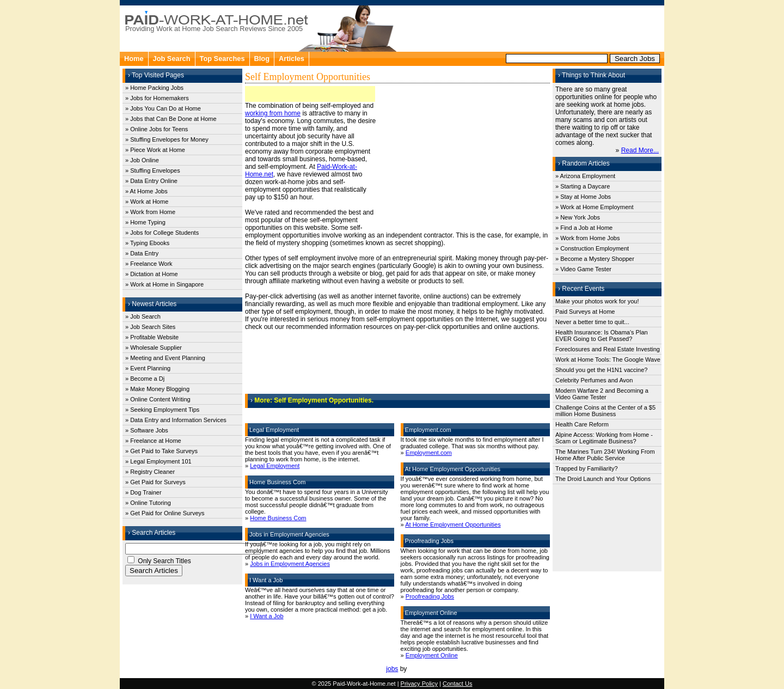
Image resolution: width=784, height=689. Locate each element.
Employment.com (429, 453)
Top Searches (222, 59)
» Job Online (142, 160)
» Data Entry (142, 253)
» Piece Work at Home (155, 150)
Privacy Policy (419, 684)
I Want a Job (267, 616)
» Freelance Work (149, 264)
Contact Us (457, 684)
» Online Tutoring (148, 503)
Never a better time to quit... (592, 322)
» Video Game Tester (583, 269)
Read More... (640, 150)
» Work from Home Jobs (587, 238)
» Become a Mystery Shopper (595, 259)
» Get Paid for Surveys (155, 482)
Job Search (172, 59)
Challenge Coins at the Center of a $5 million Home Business (605, 411)
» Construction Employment (592, 248)
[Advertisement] (531, 27)
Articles (292, 59)
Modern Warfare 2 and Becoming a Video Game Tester (602, 394)
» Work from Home (150, 212)
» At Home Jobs (146, 191)
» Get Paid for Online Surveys (165, 513)
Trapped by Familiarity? (587, 468)
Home (134, 59)
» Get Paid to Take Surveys (161, 451)
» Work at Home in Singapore (164, 284)
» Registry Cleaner (150, 472)
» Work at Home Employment (594, 207)
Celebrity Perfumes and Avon (594, 380)
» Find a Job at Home (584, 228)
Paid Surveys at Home (585, 312)
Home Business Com (278, 518)
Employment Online (432, 655)
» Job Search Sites (150, 327)
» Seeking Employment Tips (162, 410)
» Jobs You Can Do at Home (163, 108)
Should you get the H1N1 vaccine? (601, 370)
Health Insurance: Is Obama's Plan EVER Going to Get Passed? (602, 336)
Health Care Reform (582, 424)
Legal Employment (275, 466)
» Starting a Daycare (583, 186)
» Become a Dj (145, 379)
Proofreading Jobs (430, 596)
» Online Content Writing (158, 399)
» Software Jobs (147, 430)
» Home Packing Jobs (154, 88)
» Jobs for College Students (162, 233)
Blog (262, 59)
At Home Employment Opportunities (453, 525)
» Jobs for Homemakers (157, 98)
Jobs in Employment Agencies (290, 564)
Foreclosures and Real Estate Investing (608, 349)
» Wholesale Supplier (154, 347)
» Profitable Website (152, 337)
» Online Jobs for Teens (157, 129)
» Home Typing (145, 222)
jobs (392, 669)
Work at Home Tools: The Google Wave (608, 359)
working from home (273, 113)
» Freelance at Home (153, 441)
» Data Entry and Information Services (176, 420)
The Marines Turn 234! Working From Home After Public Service (605, 455)
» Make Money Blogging (157, 389)
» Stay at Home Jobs (583, 197)
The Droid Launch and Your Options (603, 479)
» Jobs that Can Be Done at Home (171, 119)
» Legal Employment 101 (158, 461)
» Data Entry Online (151, 181)
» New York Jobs (578, 217)
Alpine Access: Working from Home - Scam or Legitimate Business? (604, 438)
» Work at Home (147, 202)
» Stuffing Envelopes (153, 170)
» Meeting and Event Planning (165, 358)
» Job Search (143, 316)
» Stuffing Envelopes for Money (167, 139)
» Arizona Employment (585, 176)
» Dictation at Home (152, 274)
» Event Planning (148, 368)
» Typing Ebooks (147, 243)
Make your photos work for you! (597, 301)
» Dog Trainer (143, 492)
